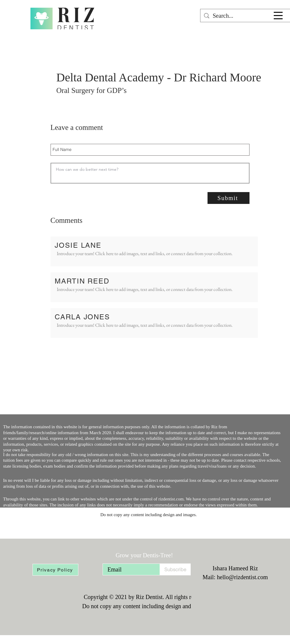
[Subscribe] (175, 569)
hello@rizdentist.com (242, 577)
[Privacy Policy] (55, 570)
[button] (278, 16)
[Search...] (245, 16)
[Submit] (229, 198)
